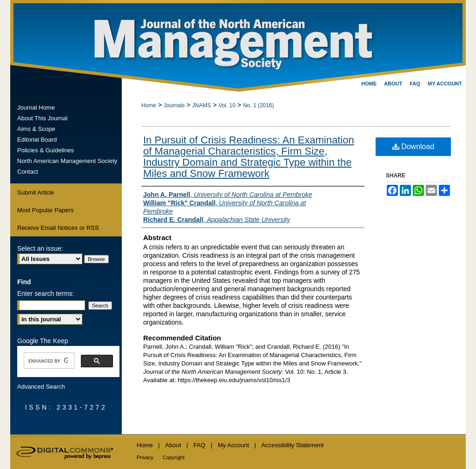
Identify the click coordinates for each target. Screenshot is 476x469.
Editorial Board (37, 140)
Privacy (145, 457)
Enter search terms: (46, 293)
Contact (28, 172)
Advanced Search (41, 387)
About (173, 445)
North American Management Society (67, 161)
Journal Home (36, 107)
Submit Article (36, 192)
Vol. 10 (227, 105)
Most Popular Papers (45, 210)
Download (413, 147)
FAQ (199, 445)
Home (149, 105)
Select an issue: (40, 248)
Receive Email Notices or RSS (58, 228)
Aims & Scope (36, 129)
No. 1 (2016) (259, 105)
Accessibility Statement (292, 445)
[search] (48, 361)
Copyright (174, 457)
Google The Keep (43, 341)
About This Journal (42, 118)
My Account (234, 445)
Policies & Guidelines (46, 150)
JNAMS (202, 105)
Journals (174, 105)
